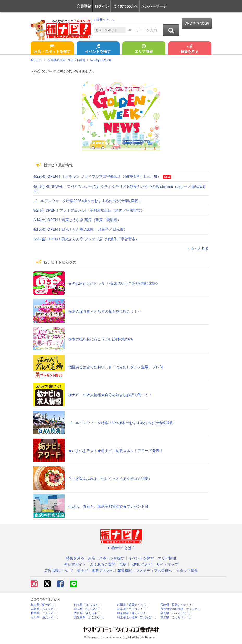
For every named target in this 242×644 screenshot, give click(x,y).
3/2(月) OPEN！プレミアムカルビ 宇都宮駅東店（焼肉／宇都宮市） (89, 210)
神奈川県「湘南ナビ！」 (133, 613)
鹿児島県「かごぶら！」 (90, 617)
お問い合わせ (141, 564)
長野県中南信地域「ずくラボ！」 (182, 609)
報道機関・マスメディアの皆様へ (145, 571)
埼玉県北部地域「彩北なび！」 (137, 617)
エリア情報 (144, 49)
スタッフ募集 (187, 571)
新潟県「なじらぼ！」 (88, 609)
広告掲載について (59, 571)
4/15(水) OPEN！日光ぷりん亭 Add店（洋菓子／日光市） (80, 229)
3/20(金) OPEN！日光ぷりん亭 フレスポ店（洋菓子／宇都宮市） (86, 239)
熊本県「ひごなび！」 (88, 605)
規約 (123, 564)
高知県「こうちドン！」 (176, 617)
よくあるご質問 (103, 564)
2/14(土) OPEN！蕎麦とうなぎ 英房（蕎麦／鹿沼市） (77, 220)
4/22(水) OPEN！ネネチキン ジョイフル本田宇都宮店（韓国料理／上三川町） (97, 176)
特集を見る (190, 49)
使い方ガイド (75, 564)
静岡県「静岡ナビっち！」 (134, 605)
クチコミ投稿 (197, 24)
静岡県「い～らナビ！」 (176, 613)
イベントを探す (98, 49)
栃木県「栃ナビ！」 (44, 605)
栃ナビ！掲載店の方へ (95, 571)
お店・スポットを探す (52, 49)
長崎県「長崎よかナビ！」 (178, 605)
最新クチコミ (104, 20)
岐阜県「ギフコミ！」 (132, 609)
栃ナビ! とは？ (121, 548)
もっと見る (197, 248)
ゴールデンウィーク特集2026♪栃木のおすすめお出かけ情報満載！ (88, 201)
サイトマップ (167, 564)
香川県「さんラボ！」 (88, 613)
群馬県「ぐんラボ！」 (45, 613)
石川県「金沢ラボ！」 (45, 617)
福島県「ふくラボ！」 (45, 609)
